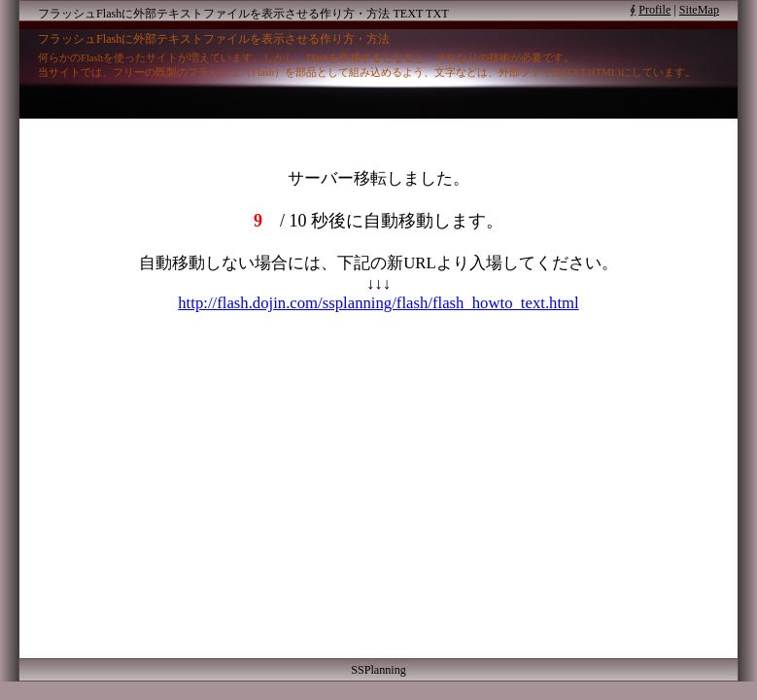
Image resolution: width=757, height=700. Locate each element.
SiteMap (699, 10)
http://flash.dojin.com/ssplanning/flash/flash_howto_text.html (378, 303)
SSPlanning (378, 670)
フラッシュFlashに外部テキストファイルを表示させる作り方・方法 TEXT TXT (243, 14)
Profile (654, 10)
